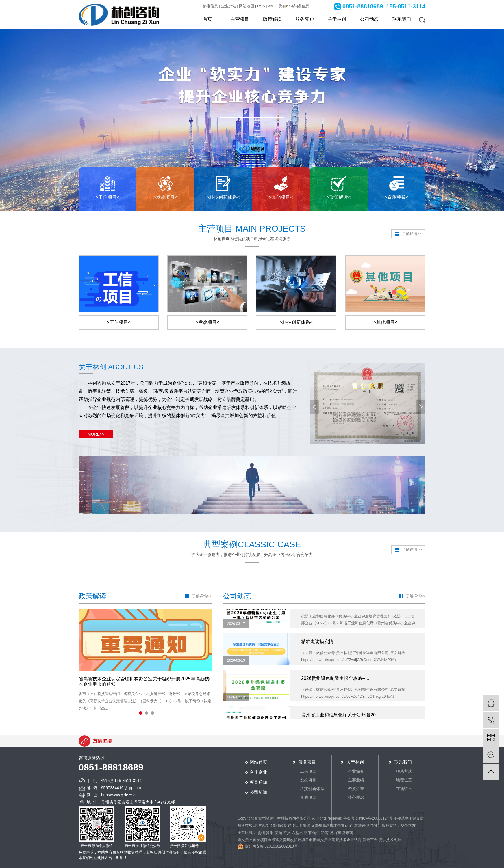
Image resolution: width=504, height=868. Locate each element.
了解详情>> (408, 234)
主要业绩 (356, 780)
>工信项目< (108, 197)
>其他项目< (281, 197)
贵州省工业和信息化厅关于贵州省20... (340, 718)
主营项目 (240, 19)
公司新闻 (258, 792)
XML (272, 6)
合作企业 (258, 772)
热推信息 (210, 6)
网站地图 (247, 6)
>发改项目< (165, 197)
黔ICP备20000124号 (376, 818)
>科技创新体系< (223, 197)
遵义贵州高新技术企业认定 (330, 825)
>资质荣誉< (397, 197)
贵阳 (270, 833)
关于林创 (337, 19)
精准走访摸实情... (319, 644)
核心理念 (356, 797)
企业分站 (229, 6)
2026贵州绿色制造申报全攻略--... (335, 681)
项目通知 (258, 782)
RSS (261, 6)
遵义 (287, 833)
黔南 (325, 833)
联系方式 (404, 771)
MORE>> (96, 434)
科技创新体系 (312, 789)
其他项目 (308, 797)
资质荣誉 (356, 789)
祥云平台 (370, 840)
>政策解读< (339, 197)
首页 (207, 19)
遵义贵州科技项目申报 (256, 840)
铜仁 (316, 833)
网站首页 (258, 762)
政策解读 (272, 19)
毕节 (308, 833)
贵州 (261, 833)
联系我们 (402, 19)
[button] (141, 713)
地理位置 (404, 780)
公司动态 (369, 19)
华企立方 (408, 825)
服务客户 (305, 19)
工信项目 (308, 771)
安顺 (278, 833)
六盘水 (297, 833)
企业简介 (356, 771)
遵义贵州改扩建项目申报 (286, 825)
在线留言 (404, 789)
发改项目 (308, 780)
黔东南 (348, 833)
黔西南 (335, 833)
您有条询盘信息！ (296, 6)
